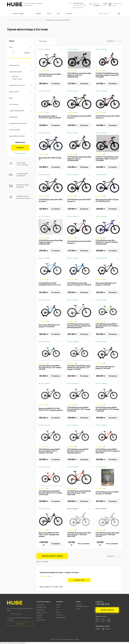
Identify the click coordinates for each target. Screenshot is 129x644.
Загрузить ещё (52, 556)
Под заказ (39, 617)
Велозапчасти (41, 610)
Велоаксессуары (41, 607)
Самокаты (40, 615)
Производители (61, 617)
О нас (49, 14)
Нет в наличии (84, 544)
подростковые (17, 79)
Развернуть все (20, 142)
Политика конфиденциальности (82, 606)
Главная (39, 14)
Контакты (69, 14)
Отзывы (78, 609)
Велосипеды (40, 605)
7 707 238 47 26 (78, 3)
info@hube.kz (99, 602)
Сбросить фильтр (20, 153)
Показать (20, 148)
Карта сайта (60, 615)
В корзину (56, 83)
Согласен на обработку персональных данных (20, 619)
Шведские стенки (42, 612)
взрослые (15, 76)
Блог (59, 14)
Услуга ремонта (41, 620)
